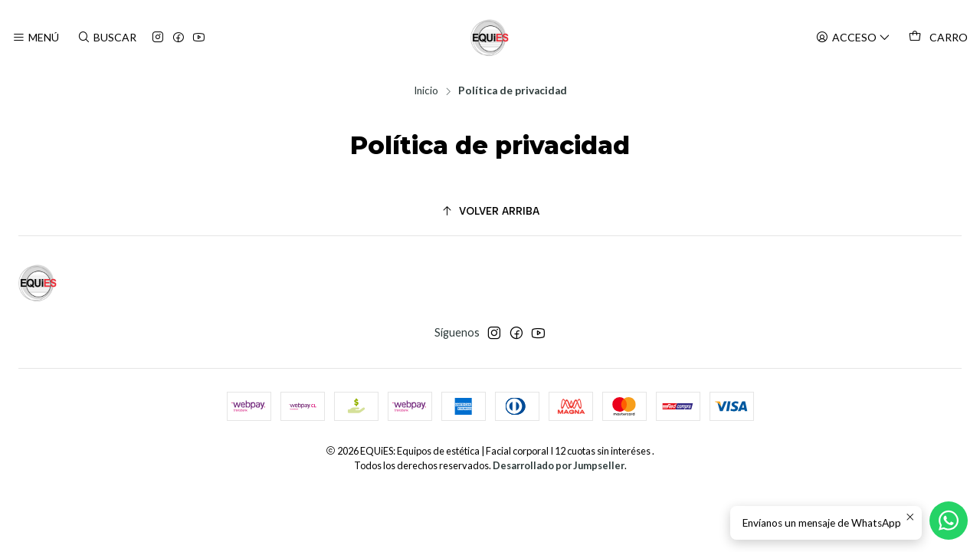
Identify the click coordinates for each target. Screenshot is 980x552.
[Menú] (36, 38)
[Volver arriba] (490, 211)
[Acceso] (853, 38)
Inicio (426, 91)
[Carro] (938, 38)
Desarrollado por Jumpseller (559, 465)
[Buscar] (106, 38)
